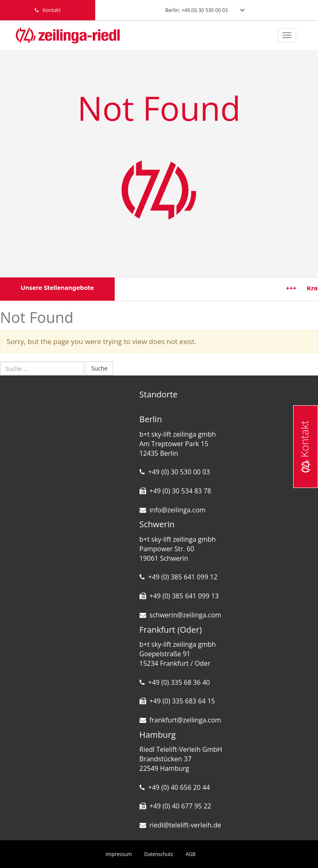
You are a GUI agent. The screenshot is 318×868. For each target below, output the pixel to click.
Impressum (119, 854)
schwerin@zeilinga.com (185, 615)
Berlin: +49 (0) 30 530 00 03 (196, 10)
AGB (190, 854)
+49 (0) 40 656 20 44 (179, 787)
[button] (18, 850)
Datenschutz (159, 854)
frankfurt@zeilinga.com (185, 720)
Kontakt (304, 446)
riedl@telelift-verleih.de (185, 825)
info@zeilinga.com (178, 510)
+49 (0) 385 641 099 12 (183, 577)
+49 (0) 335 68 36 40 (179, 682)
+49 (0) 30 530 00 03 (179, 472)
